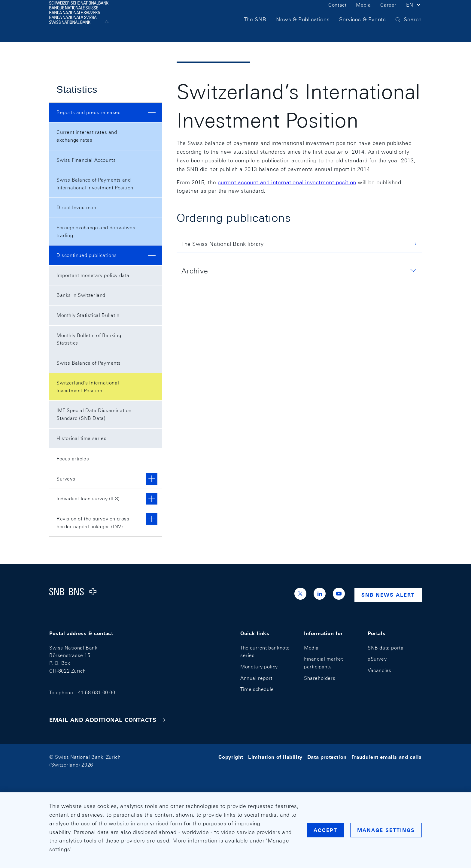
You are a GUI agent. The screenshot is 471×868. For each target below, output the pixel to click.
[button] (414, 14)
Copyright (231, 757)
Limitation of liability (275, 757)
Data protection (327, 757)
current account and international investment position (287, 182)
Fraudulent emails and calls (387, 757)
